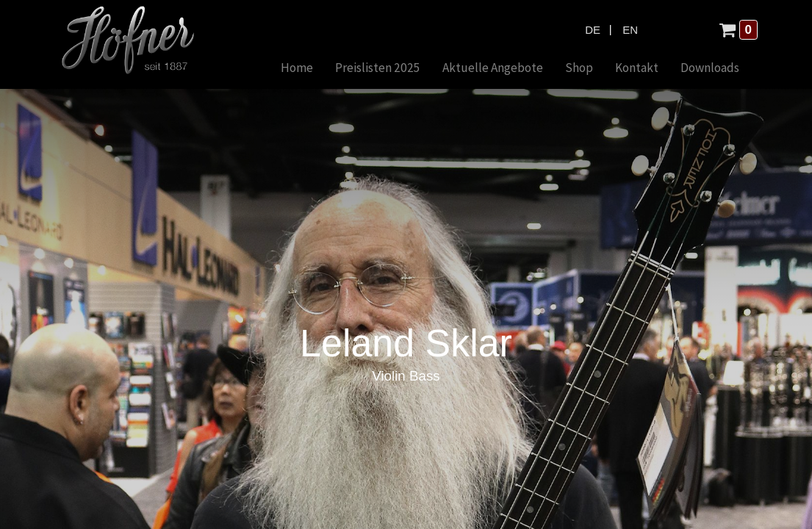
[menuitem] (297, 69)
